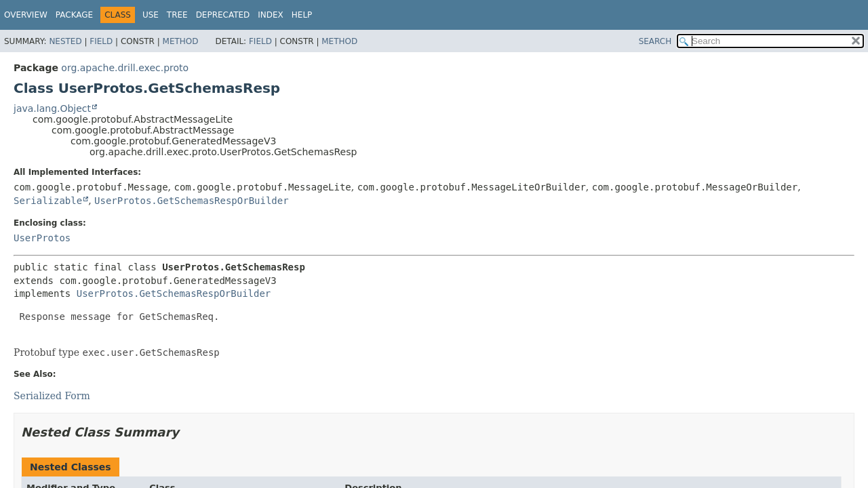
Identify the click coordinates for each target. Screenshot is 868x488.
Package (74, 15)
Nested (65, 41)
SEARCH (655, 41)
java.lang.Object (52, 108)
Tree (177, 15)
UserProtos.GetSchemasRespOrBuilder (192, 201)
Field (101, 41)
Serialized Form (52, 396)
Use (151, 15)
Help (302, 15)
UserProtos (42, 238)
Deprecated (223, 15)
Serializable (48, 201)
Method (181, 41)
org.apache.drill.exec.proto (125, 68)
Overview (26, 15)
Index (271, 15)
